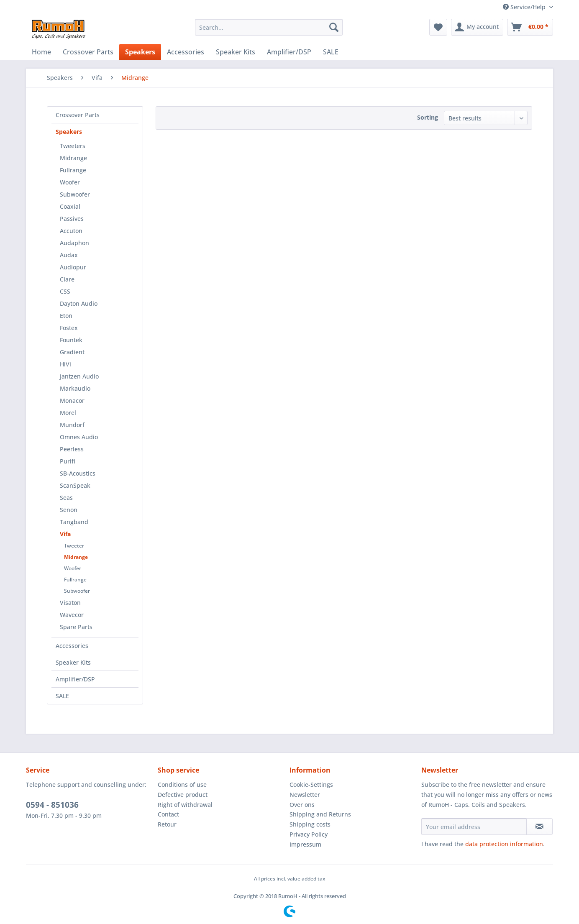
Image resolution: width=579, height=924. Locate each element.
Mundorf (72, 425)
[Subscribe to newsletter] (539, 827)
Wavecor (72, 615)
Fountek (71, 340)
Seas (66, 498)
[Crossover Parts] (88, 52)
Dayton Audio (79, 303)
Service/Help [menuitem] (525, 7)
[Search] (334, 27)
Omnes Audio (79, 437)
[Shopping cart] (530, 27)
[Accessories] (186, 52)
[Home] (41, 52)
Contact (168, 814)
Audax (69, 255)
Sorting (428, 117)
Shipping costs (310, 824)
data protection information (504, 844)
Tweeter (74, 546)
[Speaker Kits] (236, 52)
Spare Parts (76, 627)
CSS (65, 291)
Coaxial (70, 206)
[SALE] (331, 52)
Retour (167, 824)
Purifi (68, 461)
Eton (66, 316)
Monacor (72, 401)
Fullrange (73, 170)
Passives (72, 219)
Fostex (69, 328)
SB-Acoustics (78, 473)
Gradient (72, 352)
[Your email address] (474, 827)
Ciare (67, 279)
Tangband (74, 522)
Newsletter (305, 795)
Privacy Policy (309, 834)
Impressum (305, 844)
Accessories (72, 646)
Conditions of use (182, 785)
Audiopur (73, 267)
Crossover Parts (78, 115)
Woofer (70, 182)
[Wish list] (438, 27)
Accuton (71, 231)
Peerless (72, 449)
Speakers (69, 132)
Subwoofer (75, 194)
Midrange (73, 158)
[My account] (477, 27)
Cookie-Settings (311, 785)
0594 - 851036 (52, 805)
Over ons (302, 805)
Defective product (183, 795)
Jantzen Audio (79, 376)
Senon (69, 510)
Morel (68, 413)
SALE (62, 696)
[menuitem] (269, 27)
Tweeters (73, 146)
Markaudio (75, 388)
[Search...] (269, 27)
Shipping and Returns (320, 814)
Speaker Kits (73, 662)
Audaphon (74, 243)
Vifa (65, 534)
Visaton (70, 603)
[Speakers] (140, 52)
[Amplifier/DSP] (289, 52)
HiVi (65, 364)
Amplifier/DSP (75, 679)
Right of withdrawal (185, 805)
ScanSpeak (75, 485)
